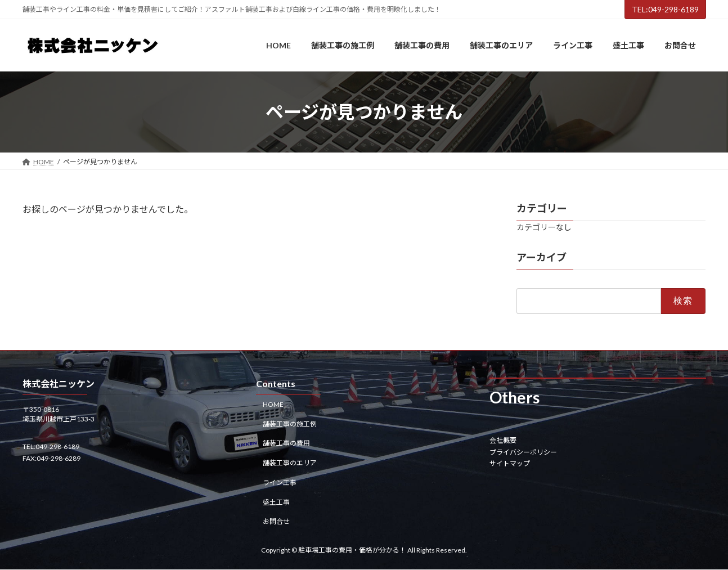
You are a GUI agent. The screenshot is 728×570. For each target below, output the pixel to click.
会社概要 (503, 441)
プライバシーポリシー (523, 452)
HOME (273, 404)
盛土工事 (276, 502)
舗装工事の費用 (286, 444)
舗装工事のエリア (290, 463)
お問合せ (276, 522)
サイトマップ (510, 463)
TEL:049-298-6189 (665, 9)
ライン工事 (280, 483)
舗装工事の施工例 (290, 424)
